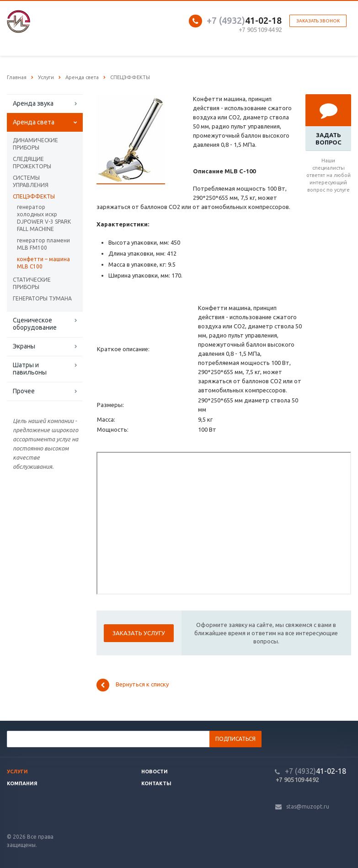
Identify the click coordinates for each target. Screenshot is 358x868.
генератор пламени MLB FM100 (43, 244)
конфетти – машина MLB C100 (43, 263)
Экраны (24, 346)
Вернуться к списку (133, 685)
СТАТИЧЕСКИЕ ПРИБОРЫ (32, 283)
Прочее (24, 391)
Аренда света (34, 122)
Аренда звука (33, 103)
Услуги (17, 772)
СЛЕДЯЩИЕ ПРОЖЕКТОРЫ (32, 163)
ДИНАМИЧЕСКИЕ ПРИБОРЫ (35, 144)
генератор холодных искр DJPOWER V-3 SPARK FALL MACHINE (44, 218)
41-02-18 (244, 20)
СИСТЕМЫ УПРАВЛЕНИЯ (31, 181)
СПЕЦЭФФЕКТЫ (34, 196)
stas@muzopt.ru (308, 806)
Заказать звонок (318, 21)
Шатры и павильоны (30, 369)
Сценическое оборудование (35, 324)
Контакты (156, 783)
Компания (22, 783)
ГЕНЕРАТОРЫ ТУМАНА (42, 298)
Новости (155, 772)
